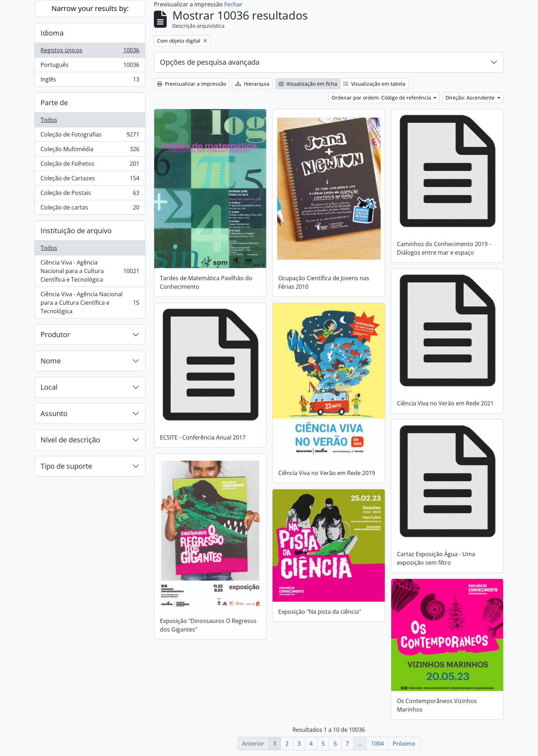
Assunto (54, 413)
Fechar (233, 4)
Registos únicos (90, 52)
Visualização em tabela (374, 84)
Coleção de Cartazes (90, 180)
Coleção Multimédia (90, 151)
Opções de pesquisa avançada (210, 62)
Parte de (54, 103)
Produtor (55, 334)
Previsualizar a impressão (192, 84)
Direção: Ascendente (471, 98)
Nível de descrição (70, 440)
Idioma (52, 33)
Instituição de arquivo (76, 231)
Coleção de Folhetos (90, 165)
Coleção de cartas (90, 209)
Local (49, 387)
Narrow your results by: (90, 8)
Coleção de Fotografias (90, 136)
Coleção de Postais (90, 194)
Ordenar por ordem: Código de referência (382, 98)
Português (90, 66)
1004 (377, 744)
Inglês (90, 81)
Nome (51, 361)
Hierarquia (252, 84)
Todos (49, 120)
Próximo (404, 744)
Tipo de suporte (66, 466)
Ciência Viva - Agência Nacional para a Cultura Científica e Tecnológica (90, 271)
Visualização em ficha (308, 84)
